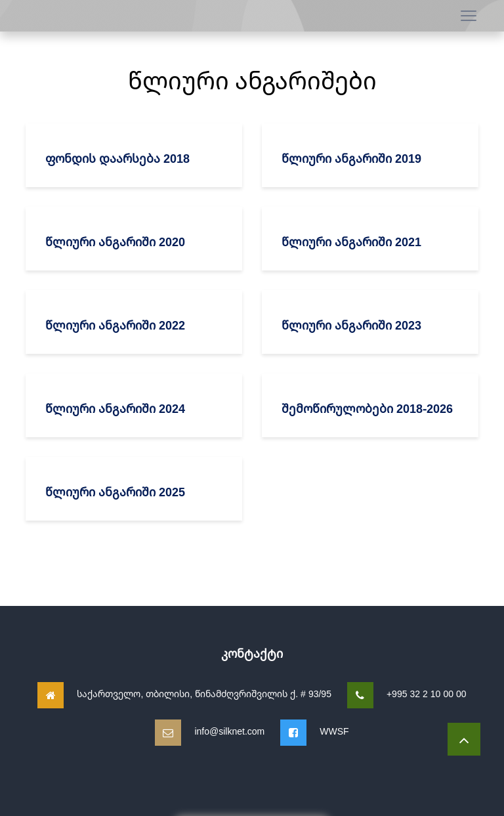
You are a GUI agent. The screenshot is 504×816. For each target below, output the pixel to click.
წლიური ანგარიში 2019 (351, 158)
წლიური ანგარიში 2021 (351, 242)
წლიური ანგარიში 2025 (115, 492)
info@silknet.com (229, 731)
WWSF (334, 731)
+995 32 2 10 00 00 (427, 694)
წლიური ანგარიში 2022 (115, 325)
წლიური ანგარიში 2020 (115, 242)
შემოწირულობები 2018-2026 (367, 408)
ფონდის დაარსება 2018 (117, 158)
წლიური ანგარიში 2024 (115, 408)
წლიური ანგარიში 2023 (351, 325)
